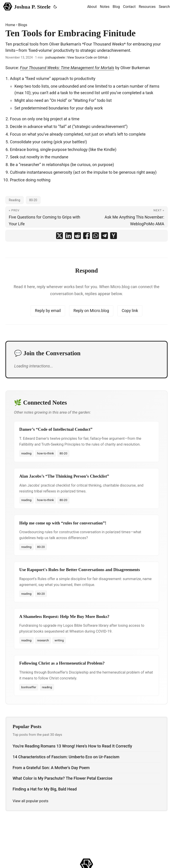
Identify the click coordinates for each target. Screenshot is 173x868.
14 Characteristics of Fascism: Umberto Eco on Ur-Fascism (66, 757)
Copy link (130, 311)
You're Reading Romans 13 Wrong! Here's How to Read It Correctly (72, 746)
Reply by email (48, 311)
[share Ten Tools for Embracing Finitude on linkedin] (68, 236)
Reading (15, 200)
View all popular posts (31, 801)
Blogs (23, 25)
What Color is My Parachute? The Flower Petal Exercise (63, 778)
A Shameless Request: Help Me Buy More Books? (64, 616)
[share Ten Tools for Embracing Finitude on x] (59, 236)
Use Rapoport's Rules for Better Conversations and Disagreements (80, 570)
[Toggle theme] (55, 7)
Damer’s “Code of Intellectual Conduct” (56, 429)
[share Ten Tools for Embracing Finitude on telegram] (105, 236)
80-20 (33, 200)
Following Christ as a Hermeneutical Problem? (62, 663)
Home (10, 25)
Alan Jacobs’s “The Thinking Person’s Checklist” (64, 476)
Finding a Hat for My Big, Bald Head (45, 789)
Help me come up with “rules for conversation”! (63, 523)
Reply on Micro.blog (91, 311)
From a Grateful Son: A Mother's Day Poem (51, 768)
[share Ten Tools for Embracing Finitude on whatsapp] (96, 236)
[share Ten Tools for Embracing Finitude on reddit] (77, 236)
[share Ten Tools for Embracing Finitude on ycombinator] (114, 236)
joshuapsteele (55, 57)
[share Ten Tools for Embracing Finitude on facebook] (86, 236)
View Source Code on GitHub (88, 57)
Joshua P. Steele (27, 6)
